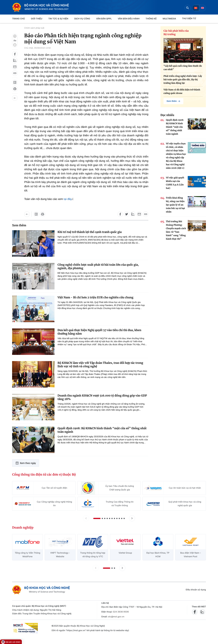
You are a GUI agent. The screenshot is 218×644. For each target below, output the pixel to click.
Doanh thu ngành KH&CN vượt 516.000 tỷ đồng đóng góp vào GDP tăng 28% (102, 397)
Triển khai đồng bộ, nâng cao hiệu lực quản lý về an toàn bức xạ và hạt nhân (175, 205)
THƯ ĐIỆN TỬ (189, 19)
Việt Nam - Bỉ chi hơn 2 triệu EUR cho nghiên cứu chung (95, 297)
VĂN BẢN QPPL (104, 19)
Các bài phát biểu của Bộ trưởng (176, 33)
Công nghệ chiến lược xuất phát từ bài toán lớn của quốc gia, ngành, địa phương (98, 266)
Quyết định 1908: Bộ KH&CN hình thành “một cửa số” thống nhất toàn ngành (102, 430)
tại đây (67, 199)
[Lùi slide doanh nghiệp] (96, 568)
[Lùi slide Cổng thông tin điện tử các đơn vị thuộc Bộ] (86, 518)
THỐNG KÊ (151, 19)
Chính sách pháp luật (34, 28)
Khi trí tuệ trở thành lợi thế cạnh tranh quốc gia (90, 232)
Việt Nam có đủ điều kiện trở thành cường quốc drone (182, 91)
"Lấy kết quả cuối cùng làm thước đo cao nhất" (183, 68)
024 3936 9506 (121, 612)
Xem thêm (173, 101)
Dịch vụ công (82, 19)
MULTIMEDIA (169, 19)
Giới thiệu (37, 19)
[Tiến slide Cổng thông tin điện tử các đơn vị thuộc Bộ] (132, 518)
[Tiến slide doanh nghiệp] (122, 568)
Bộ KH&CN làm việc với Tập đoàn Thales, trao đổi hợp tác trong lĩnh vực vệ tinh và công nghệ (100, 365)
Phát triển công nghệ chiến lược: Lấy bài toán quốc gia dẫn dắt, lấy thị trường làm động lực (183, 80)
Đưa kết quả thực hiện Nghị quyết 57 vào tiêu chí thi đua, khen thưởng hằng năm (99, 332)
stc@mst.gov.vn (116, 617)
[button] (97, 518)
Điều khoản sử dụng (196, 590)
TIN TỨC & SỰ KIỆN (58, 19)
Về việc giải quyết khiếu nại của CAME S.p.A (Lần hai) (175, 183)
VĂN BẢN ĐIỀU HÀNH (129, 19)
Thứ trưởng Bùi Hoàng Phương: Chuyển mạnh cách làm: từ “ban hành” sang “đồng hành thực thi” (176, 230)
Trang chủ (18, 19)
